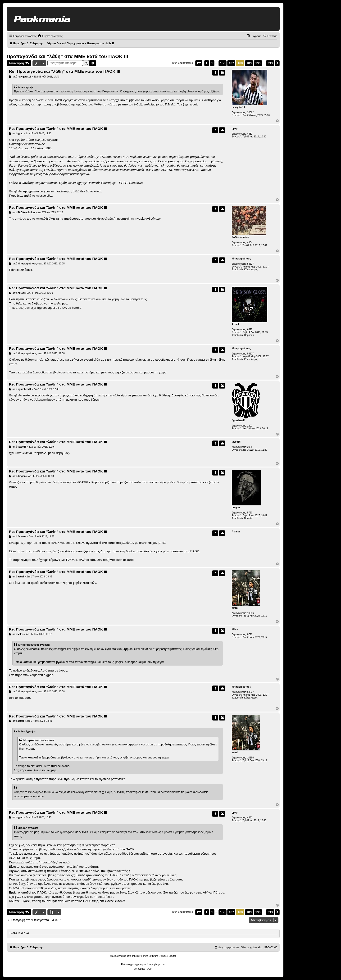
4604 (250, 243)
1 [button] (212, 63)
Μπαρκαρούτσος (241, 259)
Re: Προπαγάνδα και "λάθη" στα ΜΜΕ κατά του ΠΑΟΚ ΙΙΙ (65, 71)
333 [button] (270, 63)
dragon (236, 507)
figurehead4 (239, 420)
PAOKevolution (240, 237)
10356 (250, 613)
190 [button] (258, 63)
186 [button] (223, 63)
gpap (235, 129)
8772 (250, 634)
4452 (250, 134)
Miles (235, 629)
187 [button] (231, 63)
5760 (250, 513)
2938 (250, 447)
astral (235, 608)
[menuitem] (50, 36)
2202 (250, 426)
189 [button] (249, 63)
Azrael (235, 324)
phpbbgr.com (158, 964)
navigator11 (238, 107)
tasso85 (236, 442)
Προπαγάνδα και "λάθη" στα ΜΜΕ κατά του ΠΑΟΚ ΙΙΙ (67, 56)
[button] (199, 63)
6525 (250, 329)
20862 (250, 112)
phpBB (135, 956)
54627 (250, 264)
